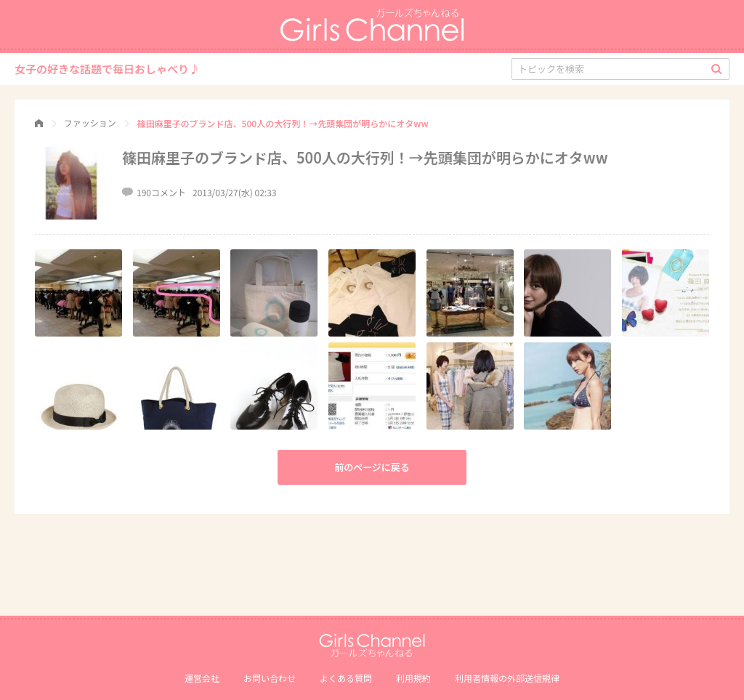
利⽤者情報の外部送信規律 (507, 678)
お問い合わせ (270, 678)
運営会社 (202, 678)
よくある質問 (346, 678)
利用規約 (413, 678)
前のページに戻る (372, 467)
